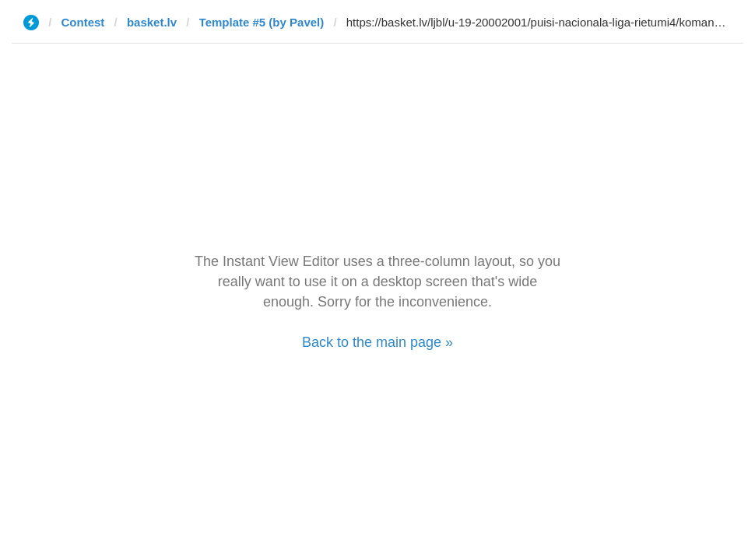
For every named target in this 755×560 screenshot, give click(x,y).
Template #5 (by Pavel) (262, 22)
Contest (83, 22)
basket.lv (152, 22)
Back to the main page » (377, 342)
